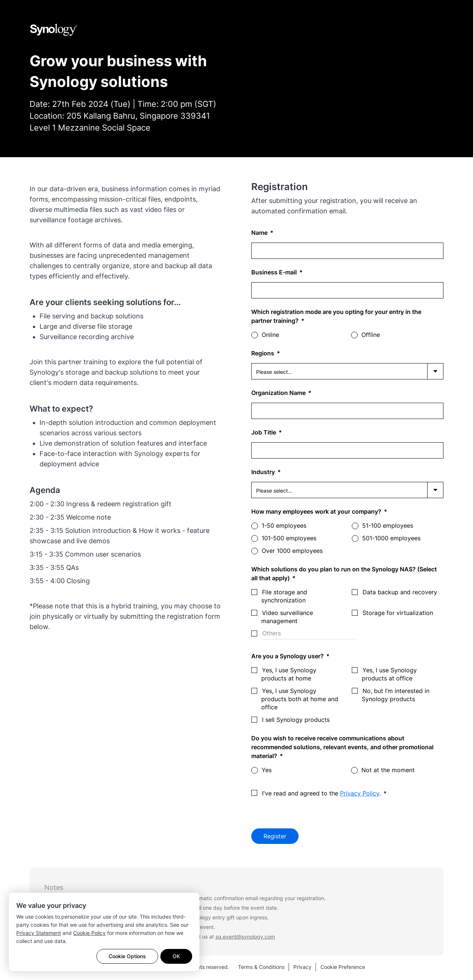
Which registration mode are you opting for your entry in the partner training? (336, 316)
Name (260, 233)
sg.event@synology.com (245, 938)
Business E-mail (275, 272)
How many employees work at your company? (317, 511)
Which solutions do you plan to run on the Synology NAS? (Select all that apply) (344, 574)
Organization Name (279, 393)
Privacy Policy (360, 793)
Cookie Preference (343, 968)
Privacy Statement (39, 933)
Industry (264, 472)
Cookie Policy (89, 933)
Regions (263, 353)
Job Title (264, 432)
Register (275, 837)
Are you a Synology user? (288, 656)
